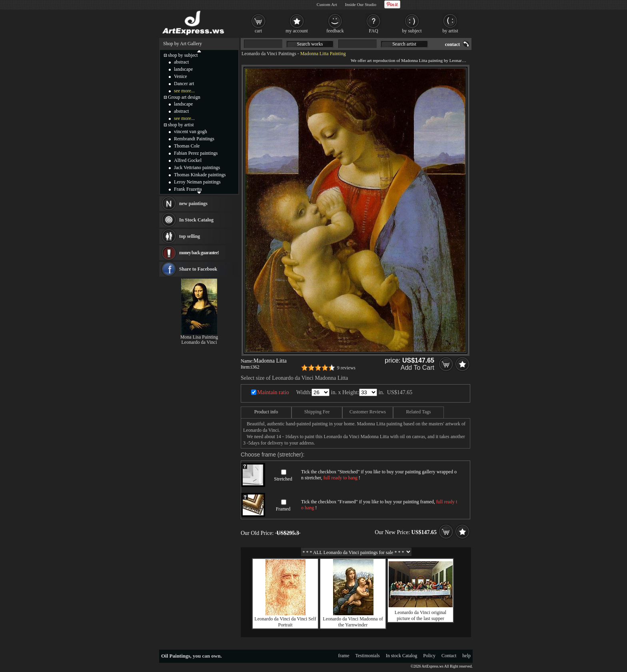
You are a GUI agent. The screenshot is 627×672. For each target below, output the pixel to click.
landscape (183, 69)
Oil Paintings (176, 656)
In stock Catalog (402, 656)
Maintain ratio (273, 392)
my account (297, 31)
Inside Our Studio (361, 4)
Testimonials (368, 656)
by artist (450, 31)
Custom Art (327, 4)
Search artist (404, 44)
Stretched (283, 479)
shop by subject (183, 55)
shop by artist (181, 125)
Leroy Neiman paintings (197, 182)
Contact (449, 656)
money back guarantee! (199, 253)
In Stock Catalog (196, 220)
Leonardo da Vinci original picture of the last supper (420, 615)
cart (258, 31)
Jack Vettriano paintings (197, 168)
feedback (335, 31)
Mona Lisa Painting (199, 337)
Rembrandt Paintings (194, 139)
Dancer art (184, 84)
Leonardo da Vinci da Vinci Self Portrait (285, 622)
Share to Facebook (198, 269)
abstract (181, 62)
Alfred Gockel (188, 160)
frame (344, 656)
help (466, 656)
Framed (283, 509)
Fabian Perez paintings (196, 153)
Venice (181, 76)
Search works (310, 44)
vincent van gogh (191, 132)
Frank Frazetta (188, 189)
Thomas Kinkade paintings (200, 175)
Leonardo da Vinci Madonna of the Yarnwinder (353, 622)
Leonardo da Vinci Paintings (269, 54)
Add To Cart (417, 368)
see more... (184, 91)
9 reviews (346, 368)
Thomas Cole (187, 146)
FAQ (373, 31)
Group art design (184, 97)
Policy (429, 656)
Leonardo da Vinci (199, 342)
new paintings (193, 203)
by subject (412, 31)
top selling (190, 236)
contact (452, 44)
